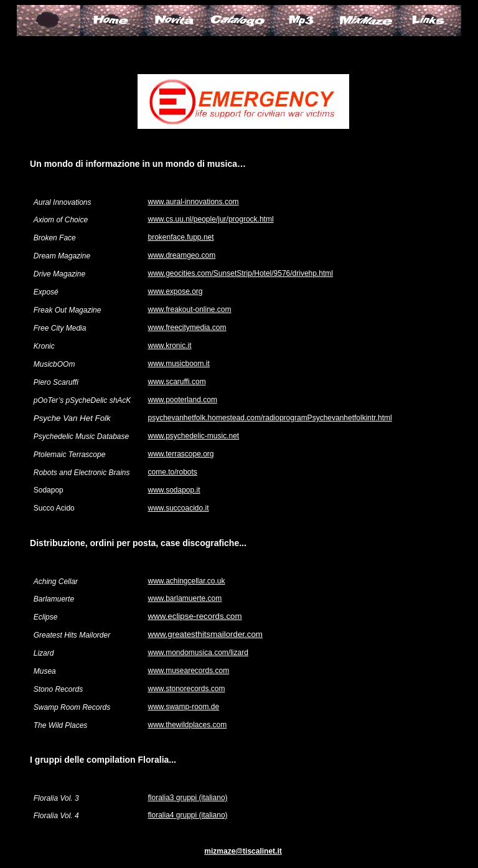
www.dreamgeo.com (181, 255)
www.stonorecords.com (186, 689)
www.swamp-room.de (183, 707)
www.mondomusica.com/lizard (198, 653)
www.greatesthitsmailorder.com (205, 634)
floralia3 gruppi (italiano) (187, 798)
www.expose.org (175, 291)
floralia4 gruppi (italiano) (187, 815)
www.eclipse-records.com (194, 616)
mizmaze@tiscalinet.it (243, 851)
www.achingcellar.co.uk (186, 581)
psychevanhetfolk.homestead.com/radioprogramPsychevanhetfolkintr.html (269, 418)
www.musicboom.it (178, 364)
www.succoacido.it (178, 508)
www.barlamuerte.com (185, 598)
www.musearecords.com (188, 671)
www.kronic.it (169, 346)
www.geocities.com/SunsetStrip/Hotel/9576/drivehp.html (240, 273)
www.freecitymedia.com (187, 328)
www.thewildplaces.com (187, 725)
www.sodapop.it (174, 490)
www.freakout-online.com (189, 309)
